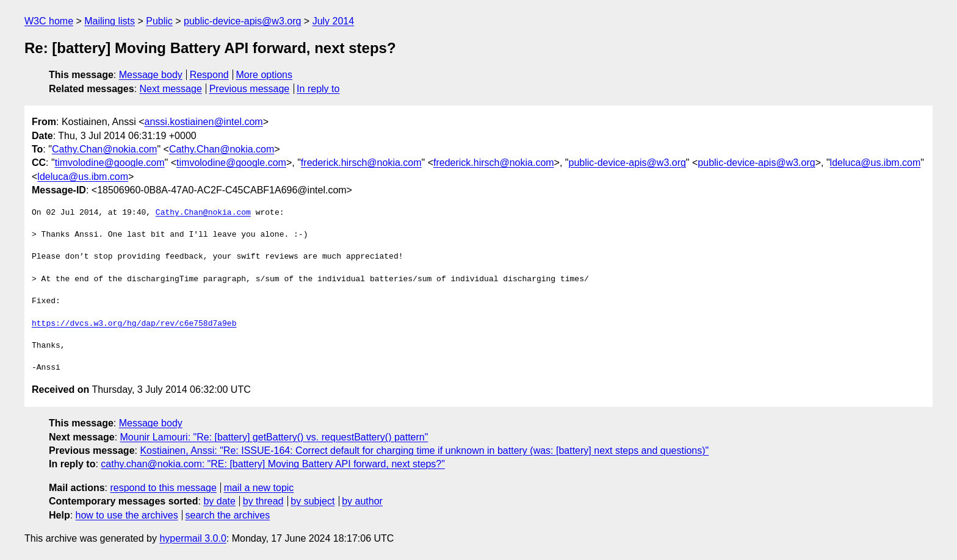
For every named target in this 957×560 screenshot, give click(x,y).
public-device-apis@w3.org (242, 21)
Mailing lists (110, 21)
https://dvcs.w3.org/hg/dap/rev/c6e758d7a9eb (134, 324)
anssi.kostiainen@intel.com (204, 122)
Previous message (250, 89)
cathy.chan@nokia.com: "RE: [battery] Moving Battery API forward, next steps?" (273, 464)
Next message (171, 89)
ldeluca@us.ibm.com (876, 163)
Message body (151, 75)
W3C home (49, 21)
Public (159, 21)
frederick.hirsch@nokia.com (361, 163)
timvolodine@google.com (110, 163)
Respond (209, 75)
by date (219, 501)
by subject (312, 501)
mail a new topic (259, 488)
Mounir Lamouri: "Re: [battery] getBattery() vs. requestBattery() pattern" (274, 437)
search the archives (228, 515)
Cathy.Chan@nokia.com (104, 149)
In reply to (318, 89)
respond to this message (163, 488)
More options (265, 75)
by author (362, 501)
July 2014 (334, 21)
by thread (263, 501)
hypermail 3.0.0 (193, 538)
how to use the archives (127, 515)
